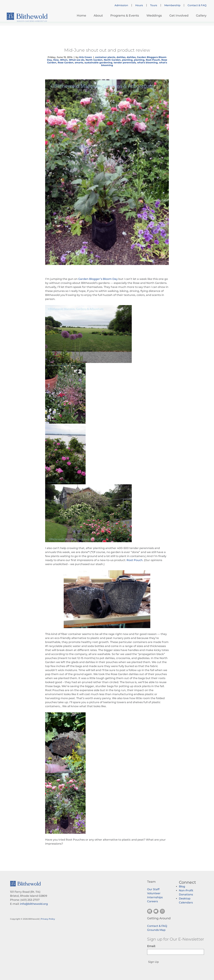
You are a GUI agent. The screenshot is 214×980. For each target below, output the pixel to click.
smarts (79, 63)
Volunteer (154, 893)
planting (127, 60)
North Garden (94, 60)
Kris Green (86, 57)
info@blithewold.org (34, 904)
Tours (154, 5)
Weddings (154, 16)
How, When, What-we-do (69, 60)
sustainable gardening (98, 63)
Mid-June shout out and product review (107, 50)
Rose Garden (66, 63)
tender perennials (125, 63)
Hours (139, 5)
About (98, 16)
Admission (121, 5)
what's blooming (147, 63)
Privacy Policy (48, 919)
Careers (152, 901)
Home (81, 16)
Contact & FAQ (197, 5)
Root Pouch (153, 60)
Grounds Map (156, 930)
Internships (155, 897)
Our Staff (153, 889)
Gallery (201, 16)
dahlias (121, 57)
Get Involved (179, 16)
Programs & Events (125, 16)
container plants (105, 57)
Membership (172, 5)
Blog (182, 886)
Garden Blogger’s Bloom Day (98, 279)
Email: (151, 946)
